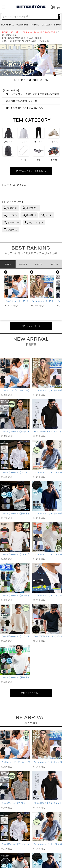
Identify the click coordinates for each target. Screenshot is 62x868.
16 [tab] (45, 85)
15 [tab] (43, 85)
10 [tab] (31, 85)
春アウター (32, 208)
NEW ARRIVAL (8, 25)
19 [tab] (52, 85)
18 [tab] (50, 85)
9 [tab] (29, 85)
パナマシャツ (36, 222)
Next (58, 63)
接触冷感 (12, 208)
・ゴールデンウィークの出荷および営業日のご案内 (31, 94)
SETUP (54, 264)
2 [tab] (13, 85)
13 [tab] (38, 85)
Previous (4, 63)
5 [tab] (20, 85)
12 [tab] (36, 85)
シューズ (12, 230)
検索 (59, 17)
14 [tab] (41, 85)
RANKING (35, 25)
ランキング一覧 (29, 326)
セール (49, 215)
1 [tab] (10, 85)
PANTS (39, 264)
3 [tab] (15, 85)
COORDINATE (22, 25)
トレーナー (14, 222)
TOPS (8, 264)
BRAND (57, 25)
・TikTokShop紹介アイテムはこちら (23, 108)
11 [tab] (34, 85)
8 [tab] (27, 85)
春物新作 (31, 215)
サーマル (12, 215)
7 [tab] (24, 85)
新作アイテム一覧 (30, 693)
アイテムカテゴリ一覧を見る (29, 171)
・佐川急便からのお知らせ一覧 (20, 101)
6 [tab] (22, 85)
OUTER (23, 264)
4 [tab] (17, 85)
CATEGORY (47, 25)
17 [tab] (47, 85)
